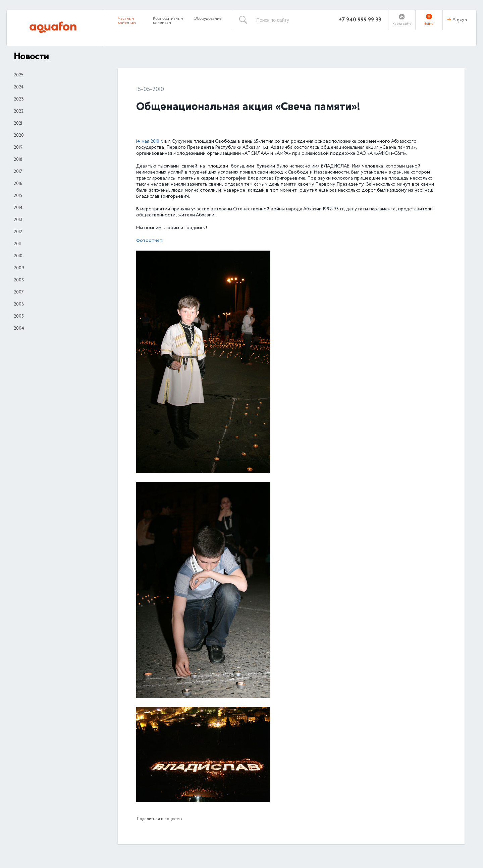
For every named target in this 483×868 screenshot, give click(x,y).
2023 (19, 99)
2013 (18, 220)
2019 (18, 148)
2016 (18, 184)
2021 (18, 124)
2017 (18, 172)
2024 (19, 87)
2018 (18, 160)
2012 (18, 232)
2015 (18, 196)
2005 (19, 317)
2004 (19, 329)
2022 (19, 112)
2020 (19, 136)
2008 (19, 280)
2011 (17, 244)
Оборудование (208, 19)
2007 (19, 292)
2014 (18, 208)
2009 (19, 268)
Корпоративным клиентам (168, 21)
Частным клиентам (127, 21)
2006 (19, 305)
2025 (19, 75)
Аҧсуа (460, 20)
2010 (18, 256)
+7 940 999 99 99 (360, 20)
